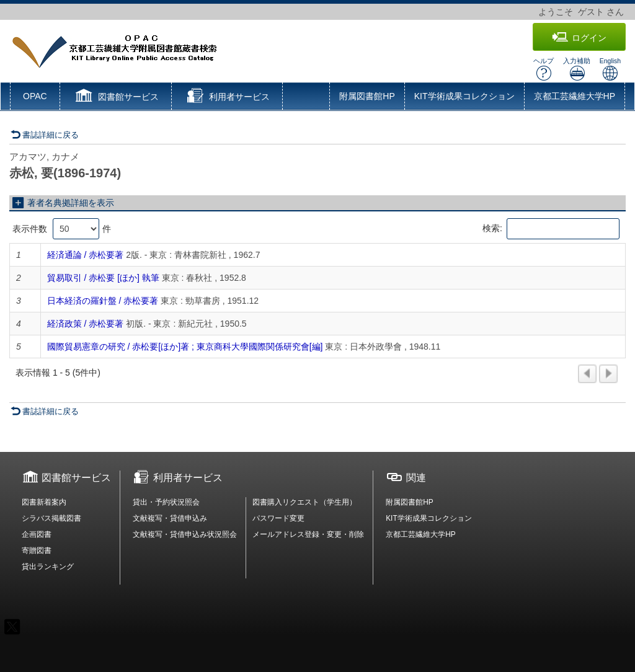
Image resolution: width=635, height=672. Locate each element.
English (610, 69)
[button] (116, 97)
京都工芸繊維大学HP (575, 96)
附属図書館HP (367, 96)
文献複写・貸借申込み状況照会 (185, 534)
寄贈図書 (37, 550)
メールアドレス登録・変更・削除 (308, 534)
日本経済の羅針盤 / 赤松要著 (103, 301)
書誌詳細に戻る (45, 135)
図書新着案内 (44, 502)
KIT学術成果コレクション (464, 96)
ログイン (579, 38)
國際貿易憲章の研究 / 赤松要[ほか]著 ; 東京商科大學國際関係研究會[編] (185, 347)
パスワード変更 (278, 518)
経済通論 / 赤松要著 (86, 255)
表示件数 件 (62, 229)
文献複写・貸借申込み (170, 518)
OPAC (35, 96)
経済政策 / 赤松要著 (86, 324)
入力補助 (577, 69)
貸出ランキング (48, 567)
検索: (551, 229)
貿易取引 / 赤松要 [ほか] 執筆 (103, 278)
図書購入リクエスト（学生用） (304, 502)
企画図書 (37, 534)
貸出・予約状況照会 (166, 502)
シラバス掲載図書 (51, 518)
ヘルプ (544, 69)
